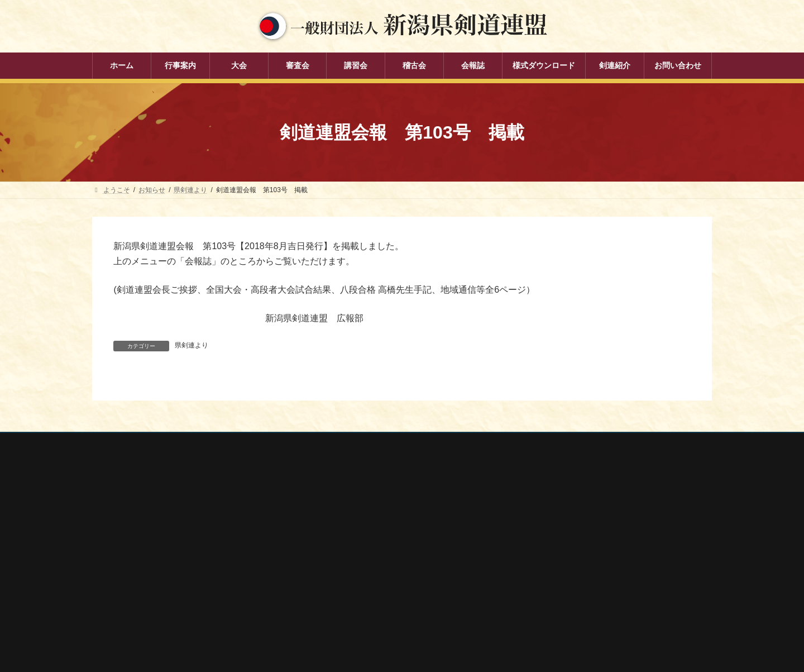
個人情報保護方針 (130, 443)
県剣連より (192, 345)
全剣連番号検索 (550, 511)
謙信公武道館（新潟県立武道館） (577, 600)
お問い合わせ (199, 443)
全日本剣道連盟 (550, 526)
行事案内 (324, 507)
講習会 (321, 565)
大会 (318, 526)
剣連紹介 (324, 623)
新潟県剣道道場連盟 (557, 556)
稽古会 (321, 585)
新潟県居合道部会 (553, 571)
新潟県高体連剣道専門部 (563, 585)
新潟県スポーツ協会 (557, 541)
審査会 (321, 546)
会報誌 (321, 604)
